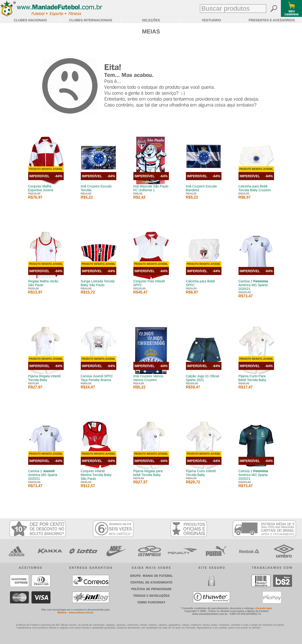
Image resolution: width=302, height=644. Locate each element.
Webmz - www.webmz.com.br (75, 612)
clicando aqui (263, 608)
